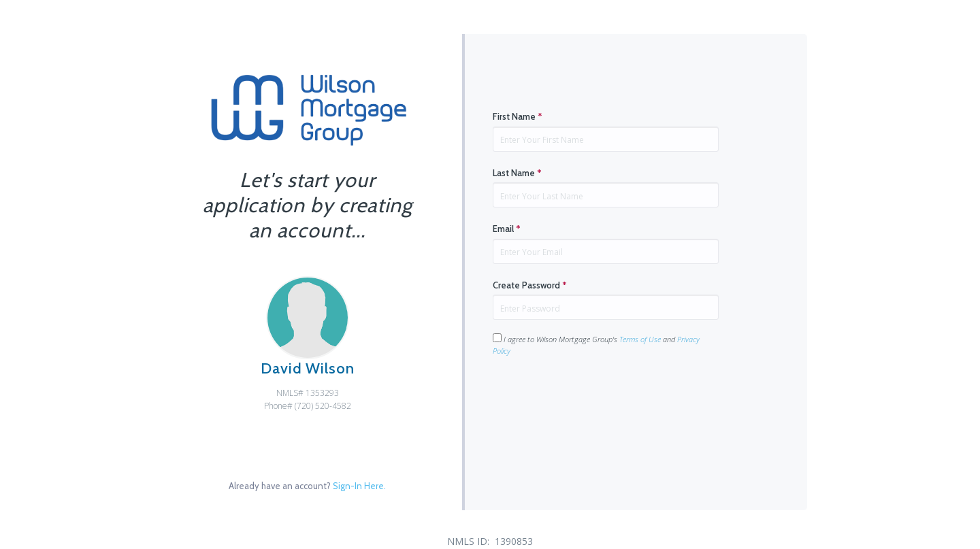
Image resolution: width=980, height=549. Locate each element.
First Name (518, 116)
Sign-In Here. (359, 486)
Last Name (517, 173)
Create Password (530, 285)
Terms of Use (640, 339)
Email (507, 229)
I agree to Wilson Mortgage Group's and (596, 345)
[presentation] (596, 400)
